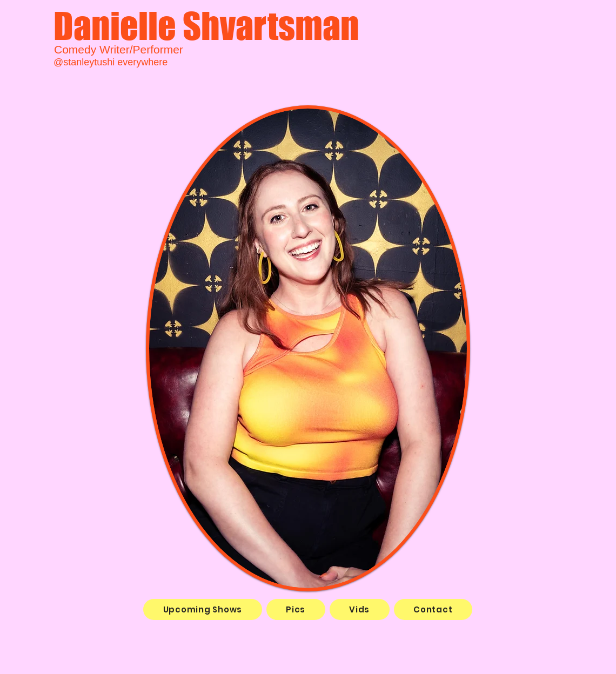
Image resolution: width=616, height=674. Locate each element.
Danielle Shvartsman (206, 26)
